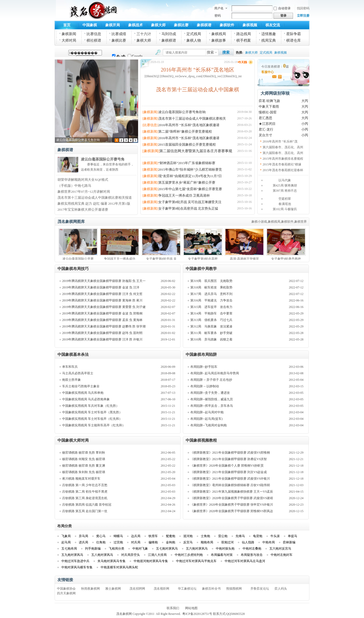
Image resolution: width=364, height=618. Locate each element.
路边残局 (244, 34)
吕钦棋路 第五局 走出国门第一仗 (85, 511)
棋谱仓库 (294, 40)
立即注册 (303, 16)
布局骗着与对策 (222, 555)
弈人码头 (281, 589)
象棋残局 (219, 34)
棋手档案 (244, 40)
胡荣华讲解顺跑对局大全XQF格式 (83, 180)
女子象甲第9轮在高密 (203, 259)
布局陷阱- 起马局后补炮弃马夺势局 (215, 373)
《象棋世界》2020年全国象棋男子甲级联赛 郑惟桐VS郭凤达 (232, 511)
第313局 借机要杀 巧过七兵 (211, 320)
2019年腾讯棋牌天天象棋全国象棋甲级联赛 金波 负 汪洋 (101, 287)
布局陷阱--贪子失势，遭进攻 (210, 393)
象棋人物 (194, 40)
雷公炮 (223, 536)
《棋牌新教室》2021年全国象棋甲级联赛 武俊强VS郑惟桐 (230, 453)
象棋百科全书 (211, 589)
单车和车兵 (70, 367)
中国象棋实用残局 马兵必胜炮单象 (86, 399)
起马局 (66, 542)
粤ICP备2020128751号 (197, 614)
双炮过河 (227, 542)
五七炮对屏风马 (167, 549)
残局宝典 (269, 40)
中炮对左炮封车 (282, 555)
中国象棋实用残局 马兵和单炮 (83, 393)
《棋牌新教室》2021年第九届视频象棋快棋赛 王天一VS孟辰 (232, 492)
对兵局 (136, 542)
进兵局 (83, 542)
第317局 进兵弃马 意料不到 (211, 294)
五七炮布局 (69, 549)
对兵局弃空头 (131, 555)
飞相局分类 (116, 549)
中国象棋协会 (66, 589)
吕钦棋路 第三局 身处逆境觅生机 (85, 498)
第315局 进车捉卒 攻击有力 (211, 307)
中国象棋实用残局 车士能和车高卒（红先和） (94, 425)
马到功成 (169, 34)
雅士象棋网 (113, 589)
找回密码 (303, 8)
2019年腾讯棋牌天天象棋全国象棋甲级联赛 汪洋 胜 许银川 (102, 339)
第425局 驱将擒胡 (285, 185)
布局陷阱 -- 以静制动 (205, 386)
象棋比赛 (181, 25)
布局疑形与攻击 (252, 555)
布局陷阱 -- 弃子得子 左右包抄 (211, 380)
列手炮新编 (93, 549)
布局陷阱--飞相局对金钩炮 (209, 425)
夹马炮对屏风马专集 (112, 561)
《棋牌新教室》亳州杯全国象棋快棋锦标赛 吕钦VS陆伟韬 (230, 485)
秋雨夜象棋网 (90, 589)
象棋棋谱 (204, 25)
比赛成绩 (119, 34)
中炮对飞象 (140, 549)
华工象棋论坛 (187, 589)
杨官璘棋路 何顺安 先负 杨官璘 (84, 459)
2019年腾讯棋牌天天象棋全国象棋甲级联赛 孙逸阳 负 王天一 (104, 281)
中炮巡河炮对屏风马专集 (151, 561)
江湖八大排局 (157, 555)
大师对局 (69, 40)
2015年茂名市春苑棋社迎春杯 (283, 170)
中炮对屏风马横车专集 (77, 567)
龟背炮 (258, 536)
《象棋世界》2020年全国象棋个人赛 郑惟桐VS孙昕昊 (227, 466)
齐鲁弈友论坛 (260, 589)
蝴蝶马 (118, 536)
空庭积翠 (285, 199)
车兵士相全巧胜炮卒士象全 (81, 386)
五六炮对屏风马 (197, 549)
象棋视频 (250, 25)
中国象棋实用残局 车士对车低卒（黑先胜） (92, 412)
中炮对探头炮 (225, 549)
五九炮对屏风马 (72, 555)
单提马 (292, 536)
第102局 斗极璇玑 (285, 209)
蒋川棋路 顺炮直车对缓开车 (81, 479)
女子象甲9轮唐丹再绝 (286, 259)
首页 (67, 25)
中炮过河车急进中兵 (75, 561)
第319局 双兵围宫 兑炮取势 (211, 281)
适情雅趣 (269, 34)
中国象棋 (90, 25)
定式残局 (194, 34)
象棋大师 (158, 25)
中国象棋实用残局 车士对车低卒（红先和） (92, 419)
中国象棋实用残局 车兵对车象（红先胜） (91, 406)
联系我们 (173, 608)
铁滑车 (153, 536)
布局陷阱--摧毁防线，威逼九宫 (212, 399)
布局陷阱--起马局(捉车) (206, 419)
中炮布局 (269, 542)
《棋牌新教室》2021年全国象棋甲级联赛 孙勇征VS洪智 (229, 459)
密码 (218, 16)
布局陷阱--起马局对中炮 (207, 412)
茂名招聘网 (137, 589)
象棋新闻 (69, 34)
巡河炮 (188, 536)
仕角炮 (101, 542)
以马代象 (285, 180)
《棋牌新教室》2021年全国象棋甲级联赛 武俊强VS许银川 (230, 479)
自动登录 (282, 8)
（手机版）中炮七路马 (74, 186)
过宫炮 (118, 542)
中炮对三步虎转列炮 (189, 555)
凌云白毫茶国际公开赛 (78, 259)
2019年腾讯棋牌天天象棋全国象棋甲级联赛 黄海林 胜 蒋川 (102, 300)
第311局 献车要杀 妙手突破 (211, 333)
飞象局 (66, 536)
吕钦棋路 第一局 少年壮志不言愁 (85, 485)
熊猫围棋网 (234, 589)
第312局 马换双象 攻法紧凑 (211, 326)
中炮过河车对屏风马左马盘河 (245, 561)
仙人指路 (248, 542)
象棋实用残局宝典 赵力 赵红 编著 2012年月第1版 (94, 204)
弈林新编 (289, 542)
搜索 (210, 52)
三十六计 (144, 34)
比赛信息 (94, 34)
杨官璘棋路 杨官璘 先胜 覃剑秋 (84, 453)
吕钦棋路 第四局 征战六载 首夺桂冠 (87, 505)
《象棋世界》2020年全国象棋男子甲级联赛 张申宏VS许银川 (232, 505)
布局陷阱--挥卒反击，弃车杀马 (212, 406)
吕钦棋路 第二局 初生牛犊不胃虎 (85, 492)
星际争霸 (294, 34)
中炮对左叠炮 (252, 549)
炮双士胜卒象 (71, 380)
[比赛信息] (150, 125)
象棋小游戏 (259, 222)
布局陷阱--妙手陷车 (204, 367)
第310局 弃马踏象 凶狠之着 (211, 339)
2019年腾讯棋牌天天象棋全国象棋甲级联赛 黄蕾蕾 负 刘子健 (104, 307)
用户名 (219, 8)
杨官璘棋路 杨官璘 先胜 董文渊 (84, 466)
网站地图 (191, 608)
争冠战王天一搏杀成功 (120, 259)
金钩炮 (171, 542)
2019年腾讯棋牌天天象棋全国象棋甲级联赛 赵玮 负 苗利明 (102, 333)
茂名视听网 (161, 589)
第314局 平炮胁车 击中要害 (211, 313)
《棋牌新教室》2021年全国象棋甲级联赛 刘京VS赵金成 (229, 472)
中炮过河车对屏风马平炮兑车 (196, 561)
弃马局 (83, 536)
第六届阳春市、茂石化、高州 (283, 147)
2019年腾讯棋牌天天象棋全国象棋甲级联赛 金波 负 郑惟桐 (102, 313)
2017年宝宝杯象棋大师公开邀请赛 (83, 210)
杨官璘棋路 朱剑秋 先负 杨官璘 (84, 472)
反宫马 (188, 542)
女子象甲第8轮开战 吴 (161, 259)
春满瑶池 (285, 204)
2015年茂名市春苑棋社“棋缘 (282, 164)
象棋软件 (227, 25)
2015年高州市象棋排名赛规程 (283, 159)
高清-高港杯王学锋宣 (244, 259)
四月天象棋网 (66, 593)
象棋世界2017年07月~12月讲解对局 (84, 192)
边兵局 (136, 536)
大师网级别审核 (275, 93)
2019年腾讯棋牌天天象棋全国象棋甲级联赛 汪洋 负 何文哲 (102, 294)
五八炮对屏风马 (102, 555)
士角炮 (205, 536)
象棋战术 (135, 25)
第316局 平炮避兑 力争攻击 (211, 300)
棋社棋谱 (94, 40)
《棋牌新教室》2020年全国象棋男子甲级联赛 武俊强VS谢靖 (232, 498)
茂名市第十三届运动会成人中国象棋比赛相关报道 (95, 198)
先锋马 (240, 536)
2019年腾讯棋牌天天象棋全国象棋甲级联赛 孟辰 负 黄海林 (102, 320)
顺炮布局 (207, 542)
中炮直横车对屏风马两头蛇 (119, 567)
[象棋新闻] (150, 112)
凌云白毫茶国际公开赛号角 (103, 159)
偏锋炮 (153, 542)
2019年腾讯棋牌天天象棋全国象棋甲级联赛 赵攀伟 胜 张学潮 (104, 326)
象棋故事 (219, 40)
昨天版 (246, 62)
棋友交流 (273, 25)
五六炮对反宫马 (280, 549)
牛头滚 (275, 536)
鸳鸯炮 (171, 536)
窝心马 (101, 536)
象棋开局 (113, 25)
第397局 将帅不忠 (285, 191)
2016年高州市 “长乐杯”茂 (280, 141)
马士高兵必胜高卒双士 (78, 373)
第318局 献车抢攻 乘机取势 (211, 287)
